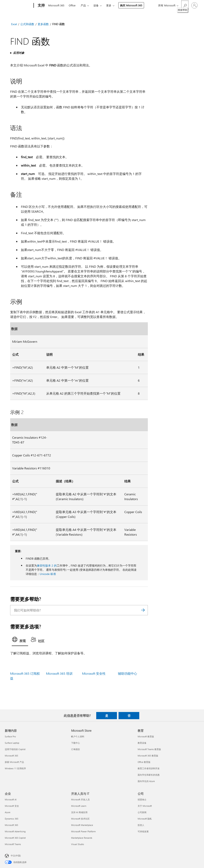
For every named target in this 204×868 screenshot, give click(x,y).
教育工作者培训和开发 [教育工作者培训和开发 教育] (149, 768)
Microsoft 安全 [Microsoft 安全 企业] (12, 806)
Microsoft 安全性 (94, 673)
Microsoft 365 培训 (59, 673)
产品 (83, 5)
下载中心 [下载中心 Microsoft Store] (76, 743)
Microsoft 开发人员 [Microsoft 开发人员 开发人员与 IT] (80, 799)
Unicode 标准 (48, 574)
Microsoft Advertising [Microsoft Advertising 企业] (15, 831)
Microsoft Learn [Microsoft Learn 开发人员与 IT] (79, 806)
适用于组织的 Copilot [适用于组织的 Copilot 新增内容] (15, 749)
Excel (14, 24)
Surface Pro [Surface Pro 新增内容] (10, 736)
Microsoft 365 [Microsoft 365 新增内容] (11, 756)
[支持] (41, 6)
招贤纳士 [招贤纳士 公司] (142, 799)
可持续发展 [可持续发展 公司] (143, 831)
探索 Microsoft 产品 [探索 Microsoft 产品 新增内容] (14, 762)
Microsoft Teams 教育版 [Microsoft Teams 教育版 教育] (149, 749)
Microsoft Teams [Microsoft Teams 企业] (13, 844)
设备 (96, 5)
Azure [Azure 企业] (8, 812)
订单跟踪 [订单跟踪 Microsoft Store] (76, 749)
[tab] (20, 641)
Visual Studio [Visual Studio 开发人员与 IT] (77, 844)
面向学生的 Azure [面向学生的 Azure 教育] (146, 781)
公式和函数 (27, 24)
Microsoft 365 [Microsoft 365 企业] (11, 825)
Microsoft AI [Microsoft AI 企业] (11, 799)
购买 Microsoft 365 (131, 5)
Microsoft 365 (56, 5)
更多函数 (43, 24)
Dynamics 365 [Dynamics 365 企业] (12, 819)
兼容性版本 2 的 (47, 565)
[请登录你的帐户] (194, 5)
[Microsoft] (18, 6)
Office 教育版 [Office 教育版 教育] (144, 762)
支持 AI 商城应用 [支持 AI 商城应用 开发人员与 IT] (79, 812)
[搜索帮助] (185, 5)
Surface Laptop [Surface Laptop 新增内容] (12, 743)
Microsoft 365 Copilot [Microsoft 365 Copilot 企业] (15, 838)
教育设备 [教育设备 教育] (142, 743)
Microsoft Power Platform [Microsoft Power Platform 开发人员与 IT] (83, 831)
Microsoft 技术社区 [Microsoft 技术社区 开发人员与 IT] (80, 819)
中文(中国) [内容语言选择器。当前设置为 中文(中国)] (16, 856)
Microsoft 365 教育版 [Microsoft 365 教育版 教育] (148, 756)
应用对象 (19, 53)
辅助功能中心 (127, 673)
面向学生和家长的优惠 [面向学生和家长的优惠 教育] (149, 775)
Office (72, 5)
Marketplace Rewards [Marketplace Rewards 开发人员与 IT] (82, 838)
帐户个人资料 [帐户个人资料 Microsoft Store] (78, 736)
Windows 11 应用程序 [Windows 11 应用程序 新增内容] (15, 768)
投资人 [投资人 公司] (141, 825)
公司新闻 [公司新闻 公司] (142, 812)
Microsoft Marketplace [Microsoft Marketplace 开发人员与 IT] (82, 825)
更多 (109, 5)
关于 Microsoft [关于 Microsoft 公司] (145, 806)
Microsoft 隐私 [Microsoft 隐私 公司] (145, 819)
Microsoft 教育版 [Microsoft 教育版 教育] (146, 736)
